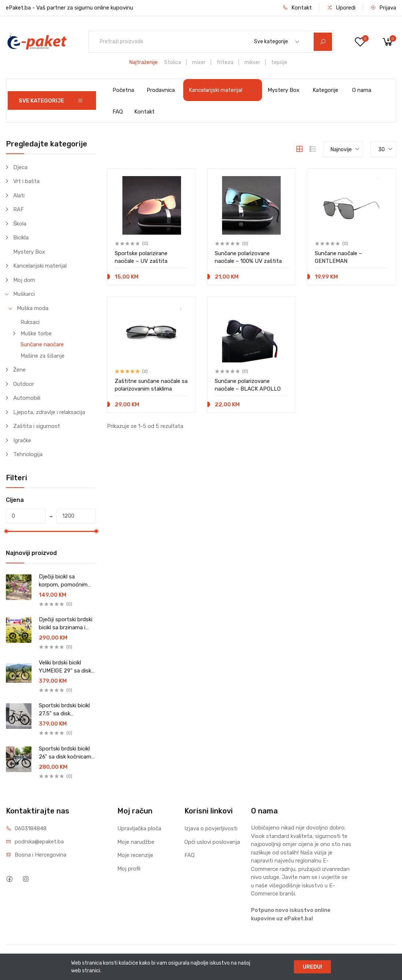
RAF (19, 209)
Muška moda (33, 308)
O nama (362, 90)
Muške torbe (36, 334)
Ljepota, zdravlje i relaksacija (49, 412)
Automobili (27, 398)
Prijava (383, 8)
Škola (20, 224)
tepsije (279, 62)
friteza (225, 62)
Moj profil (129, 869)
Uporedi (341, 8)
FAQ (118, 112)
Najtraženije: (144, 62)
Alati (19, 195)
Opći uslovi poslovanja (212, 842)
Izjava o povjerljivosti (211, 828)
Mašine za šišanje (43, 356)
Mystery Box (283, 90)
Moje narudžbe (136, 842)
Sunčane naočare (42, 344)
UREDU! (312, 967)
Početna (123, 90)
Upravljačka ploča (139, 828)
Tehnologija (28, 454)
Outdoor (24, 384)
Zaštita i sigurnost (37, 426)
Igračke (22, 440)
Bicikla (21, 238)
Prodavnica (161, 90)
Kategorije (325, 90)
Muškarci (24, 294)
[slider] (6, 531)
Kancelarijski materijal (223, 90)
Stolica (173, 62)
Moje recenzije (135, 855)
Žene (19, 370)
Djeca (20, 167)
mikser (252, 62)
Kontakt (297, 8)
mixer (199, 62)
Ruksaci (30, 322)
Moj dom (24, 280)
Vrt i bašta (26, 181)
